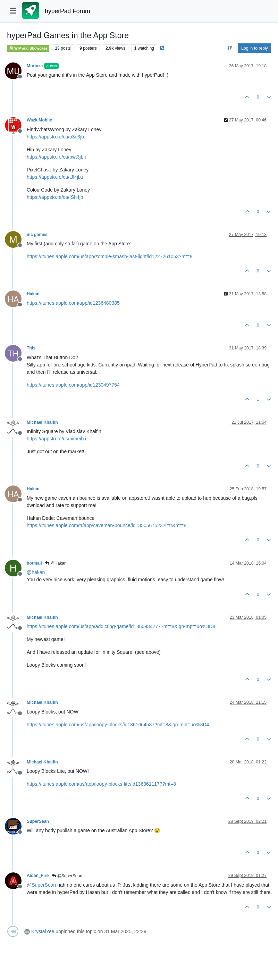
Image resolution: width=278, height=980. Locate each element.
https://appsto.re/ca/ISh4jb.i (56, 197)
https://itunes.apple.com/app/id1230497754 (73, 385)
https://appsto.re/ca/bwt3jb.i (56, 157)
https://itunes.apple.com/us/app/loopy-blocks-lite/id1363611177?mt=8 (101, 784)
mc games (37, 235)
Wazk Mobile (39, 120)
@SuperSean (67, 876)
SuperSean (38, 821)
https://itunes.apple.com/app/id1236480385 (73, 303)
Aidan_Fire (38, 876)
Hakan (33, 294)
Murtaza (35, 66)
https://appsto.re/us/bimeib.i (56, 439)
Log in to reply (255, 48)
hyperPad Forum (67, 11)
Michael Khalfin (42, 422)
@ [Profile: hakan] (36, 572)
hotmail (34, 563)
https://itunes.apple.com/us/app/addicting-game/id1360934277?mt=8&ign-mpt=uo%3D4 (121, 626)
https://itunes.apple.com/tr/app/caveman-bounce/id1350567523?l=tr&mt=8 (107, 525)
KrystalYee (43, 931)
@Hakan (56, 563)
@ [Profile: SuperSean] (41, 885)
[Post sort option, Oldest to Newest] (230, 48)
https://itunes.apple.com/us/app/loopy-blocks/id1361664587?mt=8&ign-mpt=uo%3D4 (118, 725)
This (31, 348)
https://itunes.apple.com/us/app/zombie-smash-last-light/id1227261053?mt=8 (109, 256)
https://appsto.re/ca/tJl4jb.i (55, 177)
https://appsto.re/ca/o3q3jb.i (57, 137)
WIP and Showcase (28, 48)
